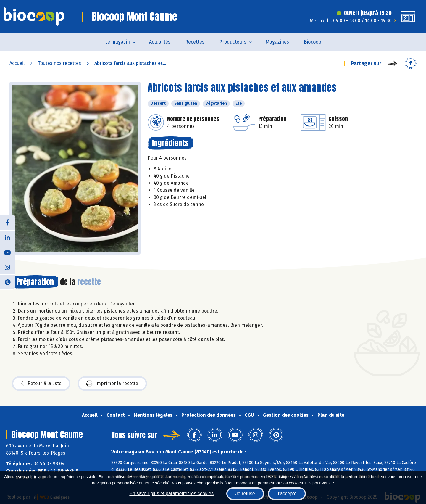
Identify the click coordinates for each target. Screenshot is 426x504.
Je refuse (245, 493)
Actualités (160, 42)
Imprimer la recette (112, 384)
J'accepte (287, 493)
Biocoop (313, 42)
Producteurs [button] (233, 42)
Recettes (195, 42)
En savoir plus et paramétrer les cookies (171, 493)
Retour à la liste (41, 384)
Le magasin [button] (117, 42)
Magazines (277, 42)
